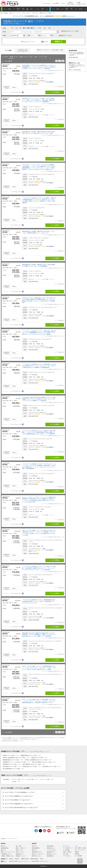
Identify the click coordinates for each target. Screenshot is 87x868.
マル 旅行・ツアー (16, 782)
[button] (64, 50)
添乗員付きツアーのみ (64, 36)
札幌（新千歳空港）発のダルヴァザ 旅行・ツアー (44, 762)
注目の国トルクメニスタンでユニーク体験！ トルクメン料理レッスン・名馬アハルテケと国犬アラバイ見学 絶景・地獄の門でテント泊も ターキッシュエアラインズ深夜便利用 (38, 100)
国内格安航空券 (5, 848)
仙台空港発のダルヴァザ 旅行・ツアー (12, 767)
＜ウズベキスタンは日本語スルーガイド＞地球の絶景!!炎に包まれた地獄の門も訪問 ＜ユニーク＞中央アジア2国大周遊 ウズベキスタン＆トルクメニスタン (39, 601)
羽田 (20, 28)
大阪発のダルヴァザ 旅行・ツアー (39, 758)
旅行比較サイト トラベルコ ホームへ (9, 839)
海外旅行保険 (50, 846)
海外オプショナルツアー (38, 854)
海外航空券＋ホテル (37, 852)
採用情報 (77, 854)
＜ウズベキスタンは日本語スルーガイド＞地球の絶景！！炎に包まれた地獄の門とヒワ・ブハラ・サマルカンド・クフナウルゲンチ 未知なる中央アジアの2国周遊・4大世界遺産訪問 (39, 366)
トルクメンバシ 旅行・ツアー (47, 779)
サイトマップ (66, 846)
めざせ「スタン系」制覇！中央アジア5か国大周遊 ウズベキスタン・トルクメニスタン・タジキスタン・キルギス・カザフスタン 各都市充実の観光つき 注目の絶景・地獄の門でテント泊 (40, 701)
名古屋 (39, 28)
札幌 (49, 28)
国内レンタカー (20, 850)
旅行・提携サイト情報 (80, 848)
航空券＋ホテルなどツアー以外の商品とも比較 (51, 50)
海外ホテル (35, 846)
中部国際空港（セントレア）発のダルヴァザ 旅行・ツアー (17, 762)
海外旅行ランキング (52, 854)
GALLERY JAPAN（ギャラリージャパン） (19, 861)
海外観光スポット (51, 848)
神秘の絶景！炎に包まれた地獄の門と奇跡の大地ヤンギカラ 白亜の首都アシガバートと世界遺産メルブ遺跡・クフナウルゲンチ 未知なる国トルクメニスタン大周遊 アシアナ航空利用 (39, 635)
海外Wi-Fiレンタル (36, 856)
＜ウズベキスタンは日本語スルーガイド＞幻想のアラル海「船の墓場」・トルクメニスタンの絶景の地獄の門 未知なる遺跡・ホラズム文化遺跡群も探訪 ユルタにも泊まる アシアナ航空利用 (39, 432)
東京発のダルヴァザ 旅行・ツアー (11, 755)
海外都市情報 (50, 856)
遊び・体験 (18, 846)
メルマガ (63, 3)
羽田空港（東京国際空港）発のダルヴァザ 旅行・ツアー (16, 758)
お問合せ (70, 3)
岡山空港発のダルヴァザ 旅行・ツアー (52, 767)
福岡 (44, 28)
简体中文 (17, 859)
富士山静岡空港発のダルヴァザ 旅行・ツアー (13, 769)
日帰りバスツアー (20, 852)
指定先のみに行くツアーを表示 (69, 31)
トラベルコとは (46, 3)
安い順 (11, 57)
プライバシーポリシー (80, 850)
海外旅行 (34, 844)
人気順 (35, 57)
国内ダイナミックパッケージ (8, 852)
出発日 (4, 36)
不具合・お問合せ (67, 852)
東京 (12, 28)
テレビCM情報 (78, 856)
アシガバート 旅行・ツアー (18, 779)
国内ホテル (4, 846)
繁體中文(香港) (34, 859)
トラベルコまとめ (51, 850)
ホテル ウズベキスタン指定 (35, 314)
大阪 (25, 28)
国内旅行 (3, 844)
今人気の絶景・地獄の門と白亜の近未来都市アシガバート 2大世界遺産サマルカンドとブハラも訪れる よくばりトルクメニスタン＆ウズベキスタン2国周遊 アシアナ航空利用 (39, 399)
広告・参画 (66, 854)
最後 (63, 61)
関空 (29, 28)
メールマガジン (67, 856)
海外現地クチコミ (51, 852)
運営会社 (77, 852)
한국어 (42, 859)
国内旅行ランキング (21, 856)
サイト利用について (68, 848)
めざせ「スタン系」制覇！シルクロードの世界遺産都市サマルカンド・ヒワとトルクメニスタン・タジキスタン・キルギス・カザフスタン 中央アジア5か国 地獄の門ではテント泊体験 (39, 668)
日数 (29, 36)
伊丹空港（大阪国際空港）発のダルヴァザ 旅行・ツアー (38, 760)
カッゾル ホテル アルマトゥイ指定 (37, 549)
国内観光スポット (20, 854)
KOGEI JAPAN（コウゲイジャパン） (41, 861)
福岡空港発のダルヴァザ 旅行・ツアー (12, 764)
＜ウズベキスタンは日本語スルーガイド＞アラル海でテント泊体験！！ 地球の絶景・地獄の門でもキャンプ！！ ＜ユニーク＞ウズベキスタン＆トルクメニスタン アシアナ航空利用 (39, 568)
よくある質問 (55, 3)
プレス (76, 846)
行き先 (4, 32)
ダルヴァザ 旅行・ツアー (32, 779)
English (11, 859)
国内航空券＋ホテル (7, 854)
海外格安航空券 (36, 848)
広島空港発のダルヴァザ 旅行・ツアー (32, 767)
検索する (58, 42)
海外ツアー (35, 850)
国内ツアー (4, 850)
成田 (16, 28)
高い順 (16, 57)
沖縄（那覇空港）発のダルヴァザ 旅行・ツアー (34, 764)
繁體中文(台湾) (25, 859)
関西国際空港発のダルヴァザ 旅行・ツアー (13, 760)
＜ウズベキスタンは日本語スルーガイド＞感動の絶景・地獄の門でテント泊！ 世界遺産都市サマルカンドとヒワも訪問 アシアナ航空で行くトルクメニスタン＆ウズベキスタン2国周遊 (39, 333)
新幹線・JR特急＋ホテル (8, 856)
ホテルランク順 (43, 57)
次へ (59, 61)
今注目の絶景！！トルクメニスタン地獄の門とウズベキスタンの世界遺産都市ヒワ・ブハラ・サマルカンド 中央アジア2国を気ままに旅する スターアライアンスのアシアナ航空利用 (39, 67)
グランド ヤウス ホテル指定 (35, 245)
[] (71, 16)
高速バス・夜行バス (21, 848)
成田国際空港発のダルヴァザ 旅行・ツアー (31, 755)
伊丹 (33, 28)
